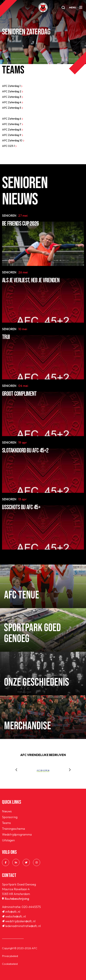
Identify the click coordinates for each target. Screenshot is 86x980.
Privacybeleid (10, 956)
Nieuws (7, 811)
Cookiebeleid (10, 964)
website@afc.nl (14, 916)
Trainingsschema (13, 829)
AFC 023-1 (9, 146)
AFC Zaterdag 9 (13, 135)
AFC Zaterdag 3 (13, 97)
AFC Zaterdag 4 (13, 102)
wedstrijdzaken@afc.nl (19, 921)
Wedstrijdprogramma (17, 834)
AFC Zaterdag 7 (13, 124)
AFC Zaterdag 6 (13, 119)
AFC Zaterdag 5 (13, 108)
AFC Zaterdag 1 (12, 86)
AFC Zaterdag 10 (13, 140)
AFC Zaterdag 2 (13, 91)
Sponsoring (10, 817)
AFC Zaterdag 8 (13, 129)
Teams (6, 823)
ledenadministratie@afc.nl (21, 926)
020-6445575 (31, 907)
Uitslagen (8, 840)
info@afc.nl (11, 912)
